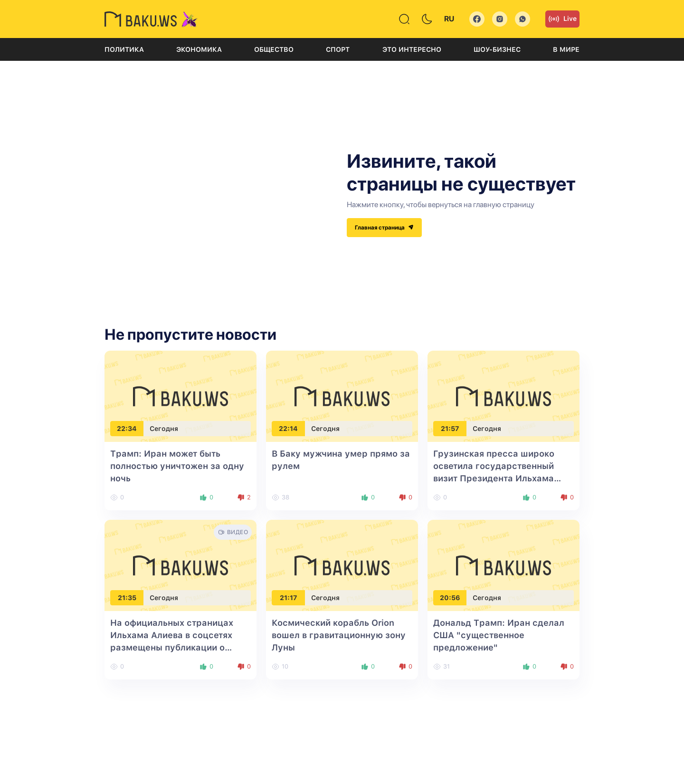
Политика (124, 49)
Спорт (338, 49)
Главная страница (384, 228)
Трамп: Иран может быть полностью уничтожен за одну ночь (177, 466)
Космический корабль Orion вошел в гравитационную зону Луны (339, 635)
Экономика (199, 49)
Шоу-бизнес (497, 49)
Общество (274, 49)
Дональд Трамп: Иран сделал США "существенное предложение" (499, 635)
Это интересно (412, 49)
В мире (566, 49)
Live (562, 19)
